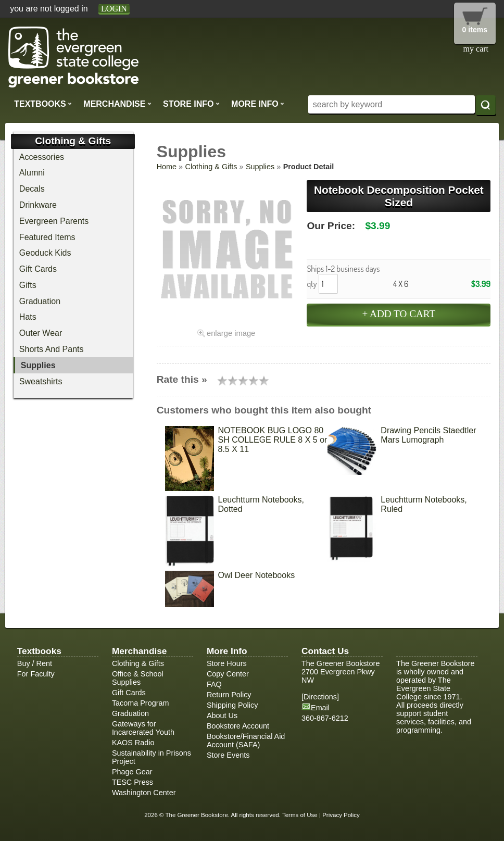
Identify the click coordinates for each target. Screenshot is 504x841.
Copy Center (228, 674)
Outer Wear (41, 333)
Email (320, 708)
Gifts (28, 285)
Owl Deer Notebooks (257, 575)
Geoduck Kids (45, 253)
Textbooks (43, 104)
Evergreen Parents (54, 221)
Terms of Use (300, 815)
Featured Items (47, 237)
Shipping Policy (232, 705)
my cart (476, 49)
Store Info (191, 104)
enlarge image (231, 333)
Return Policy (229, 695)
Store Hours (227, 663)
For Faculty (36, 674)
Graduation (40, 301)
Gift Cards (38, 269)
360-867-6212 (325, 718)
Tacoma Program (141, 703)
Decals (32, 189)
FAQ (214, 684)
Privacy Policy (341, 815)
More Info (258, 104)
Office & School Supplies (138, 678)
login (114, 9)
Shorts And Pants (52, 349)
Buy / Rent (35, 663)
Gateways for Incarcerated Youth (143, 728)
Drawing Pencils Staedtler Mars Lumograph (428, 435)
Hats (28, 317)
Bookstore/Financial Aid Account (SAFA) (246, 740)
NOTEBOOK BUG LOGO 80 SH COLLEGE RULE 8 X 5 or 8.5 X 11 (273, 440)
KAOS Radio (133, 743)
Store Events (228, 755)
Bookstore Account (238, 726)
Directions (320, 697)
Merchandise (117, 104)
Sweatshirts (41, 381)
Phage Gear (132, 772)
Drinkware (38, 205)
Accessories (42, 157)
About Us (222, 716)
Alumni (32, 173)
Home (167, 167)
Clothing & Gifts (211, 167)
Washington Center (144, 793)
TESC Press (133, 782)
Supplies (260, 167)
